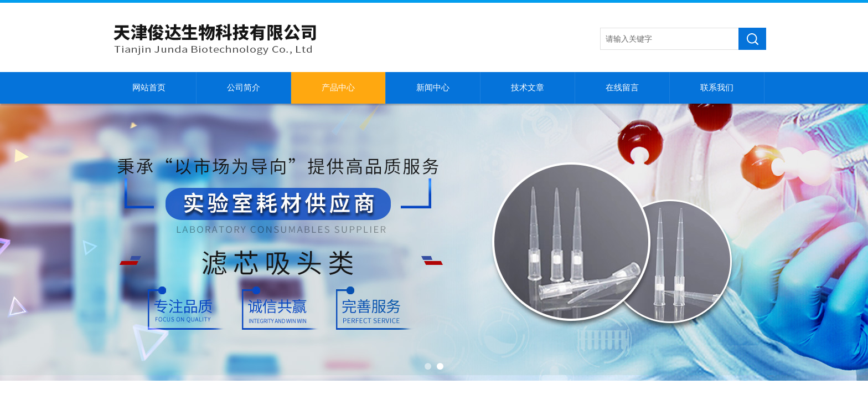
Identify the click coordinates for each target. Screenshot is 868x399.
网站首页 (149, 88)
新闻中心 (433, 88)
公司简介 (244, 88)
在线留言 (622, 88)
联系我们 (717, 88)
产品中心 (338, 88)
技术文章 (528, 88)
